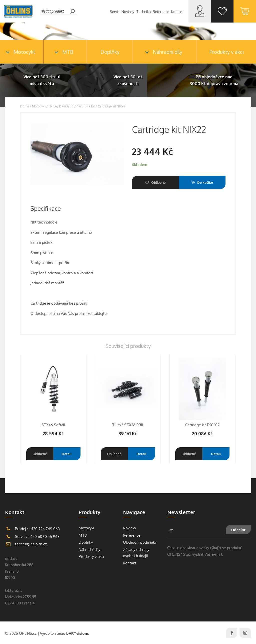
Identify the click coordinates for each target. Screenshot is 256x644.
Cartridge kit (86, 106)
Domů (24, 106)
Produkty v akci (227, 52)
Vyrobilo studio (64, 633)
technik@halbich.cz (31, 544)
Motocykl (39, 106)
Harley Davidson (61, 106)
